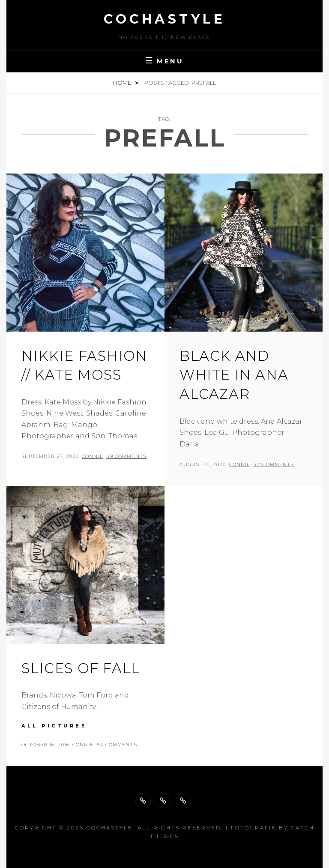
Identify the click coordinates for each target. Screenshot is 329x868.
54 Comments (117, 745)
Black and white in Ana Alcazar (234, 375)
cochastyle (164, 19)
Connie (93, 456)
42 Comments (274, 464)
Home (123, 83)
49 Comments (126, 456)
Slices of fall (81, 668)
